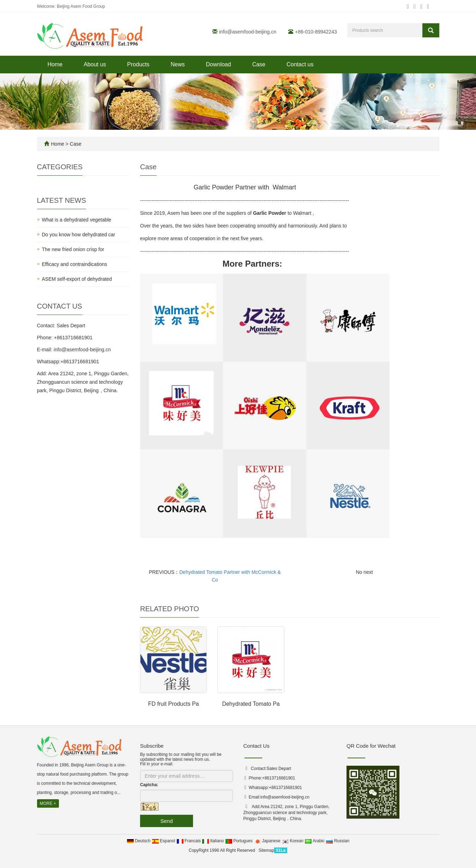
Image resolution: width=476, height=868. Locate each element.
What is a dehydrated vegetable (77, 220)
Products (138, 64)
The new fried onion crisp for (73, 249)
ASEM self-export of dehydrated (77, 279)
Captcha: (149, 785)
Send (166, 821)
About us (95, 64)
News (177, 64)
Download (219, 64)
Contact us (300, 64)
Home (55, 64)
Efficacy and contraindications (75, 264)
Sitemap (266, 850)
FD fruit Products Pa (174, 704)
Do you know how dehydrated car (79, 235)
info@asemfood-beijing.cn (248, 32)
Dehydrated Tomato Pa (251, 704)
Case (259, 64)
